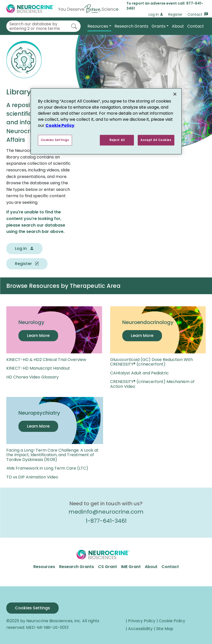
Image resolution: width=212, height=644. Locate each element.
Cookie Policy (60, 125)
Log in (156, 14)
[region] (106, 121)
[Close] (175, 94)
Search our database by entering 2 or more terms (35, 26)
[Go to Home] (62, 9)
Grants (159, 26)
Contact (198, 14)
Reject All (117, 140)
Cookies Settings (32, 608)
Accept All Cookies (156, 140)
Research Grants (131, 26)
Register (175, 14)
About (178, 26)
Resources (98, 26)
